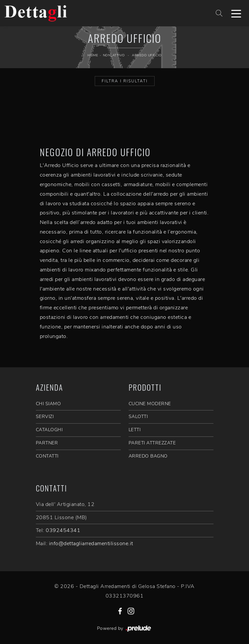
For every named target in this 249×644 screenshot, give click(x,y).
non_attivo (114, 55)
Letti (135, 430)
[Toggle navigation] (236, 13)
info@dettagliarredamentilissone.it (91, 544)
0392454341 (63, 530)
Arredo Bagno (148, 456)
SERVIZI (45, 417)
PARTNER (47, 443)
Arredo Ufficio (147, 55)
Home (93, 55)
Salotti (138, 417)
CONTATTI (47, 456)
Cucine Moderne (150, 404)
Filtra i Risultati (125, 81)
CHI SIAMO (49, 404)
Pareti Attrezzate (152, 443)
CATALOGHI (49, 430)
